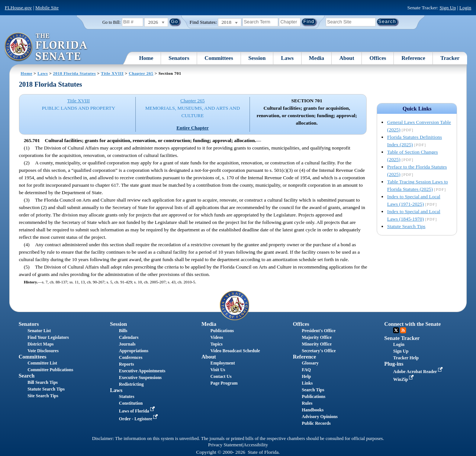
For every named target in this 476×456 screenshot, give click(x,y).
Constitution (131, 403)
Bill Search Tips (43, 382)
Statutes (127, 396)
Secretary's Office (319, 351)
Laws (287, 58)
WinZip (404, 379)
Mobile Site (47, 8)
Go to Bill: (111, 22)
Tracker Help (406, 358)
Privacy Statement (225, 445)
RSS (403, 330)
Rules (307, 403)
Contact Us (221, 376)
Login (465, 8)
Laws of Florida (138, 411)
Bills (123, 331)
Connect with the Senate (412, 324)
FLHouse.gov (18, 8)
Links (307, 383)
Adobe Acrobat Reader (419, 372)
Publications (222, 331)
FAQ (306, 370)
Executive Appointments (142, 371)
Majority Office (316, 337)
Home (146, 58)
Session (257, 58)
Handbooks (313, 410)
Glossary (310, 363)
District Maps (41, 344)
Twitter (396, 330)
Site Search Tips (43, 396)
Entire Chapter (192, 128)
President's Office (319, 331)
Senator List (39, 331)
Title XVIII (112, 73)
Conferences (131, 357)
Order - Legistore (139, 419)
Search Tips (313, 390)
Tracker (450, 58)
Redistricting (131, 384)
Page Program (224, 383)
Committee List (42, 363)
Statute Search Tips (406, 226)
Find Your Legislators (48, 337)
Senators (179, 58)
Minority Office (316, 344)
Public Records (316, 423)
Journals (127, 344)
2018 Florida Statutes (75, 73)
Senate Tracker (402, 338)
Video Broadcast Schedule (235, 351)
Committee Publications (50, 370)
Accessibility (256, 445)
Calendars (129, 337)
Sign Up (448, 8)
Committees (219, 58)
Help (306, 376)
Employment (223, 363)
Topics (217, 344)
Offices (378, 58)
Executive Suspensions (140, 378)
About (347, 58)
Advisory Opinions (319, 417)
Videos (217, 337)
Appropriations (134, 351)
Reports (127, 364)
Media (317, 58)
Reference (413, 58)
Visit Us (218, 370)
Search (27, 376)
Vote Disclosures (43, 351)
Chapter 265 (141, 73)
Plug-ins (394, 364)
